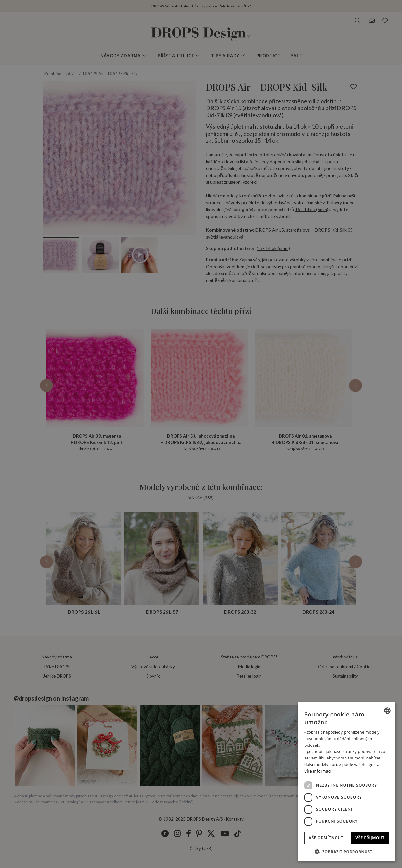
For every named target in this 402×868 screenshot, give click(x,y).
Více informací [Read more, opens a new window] (318, 771)
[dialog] (347, 782)
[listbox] (387, 711)
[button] (347, 852)
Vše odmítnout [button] (326, 838)
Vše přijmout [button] (370, 838)
